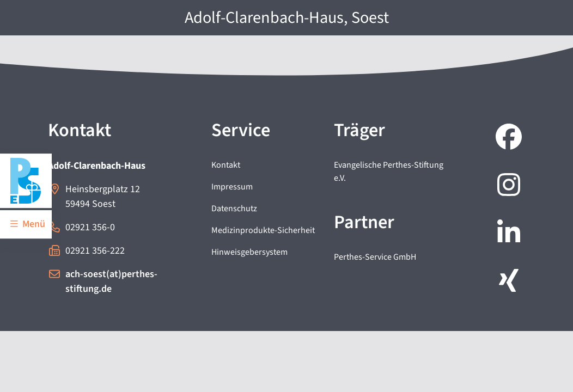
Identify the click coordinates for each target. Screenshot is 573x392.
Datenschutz (234, 209)
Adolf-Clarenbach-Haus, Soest (287, 18)
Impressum (232, 187)
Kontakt (226, 165)
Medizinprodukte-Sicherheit (263, 230)
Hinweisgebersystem (249, 252)
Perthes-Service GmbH (375, 257)
